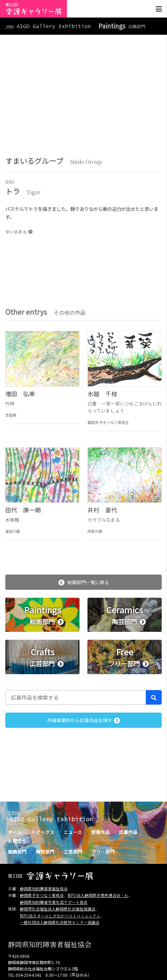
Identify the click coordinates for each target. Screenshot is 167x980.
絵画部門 (17, 852)
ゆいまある (19, 232)
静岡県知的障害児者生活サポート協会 (54, 902)
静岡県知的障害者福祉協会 (44, 888)
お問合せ (17, 841)
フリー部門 (103, 852)
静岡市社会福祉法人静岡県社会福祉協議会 (58, 909)
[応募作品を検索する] (76, 697)
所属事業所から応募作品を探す (84, 720)
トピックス (43, 832)
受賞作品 (100, 832)
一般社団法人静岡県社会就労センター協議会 (60, 922)
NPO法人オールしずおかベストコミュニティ (60, 916)
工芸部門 (73, 852)
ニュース (73, 832)
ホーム (15, 832)
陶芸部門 (45, 852)
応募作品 (128, 832)
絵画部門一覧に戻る (84, 582)
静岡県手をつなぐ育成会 (42, 895)
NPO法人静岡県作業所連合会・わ (98, 895)
